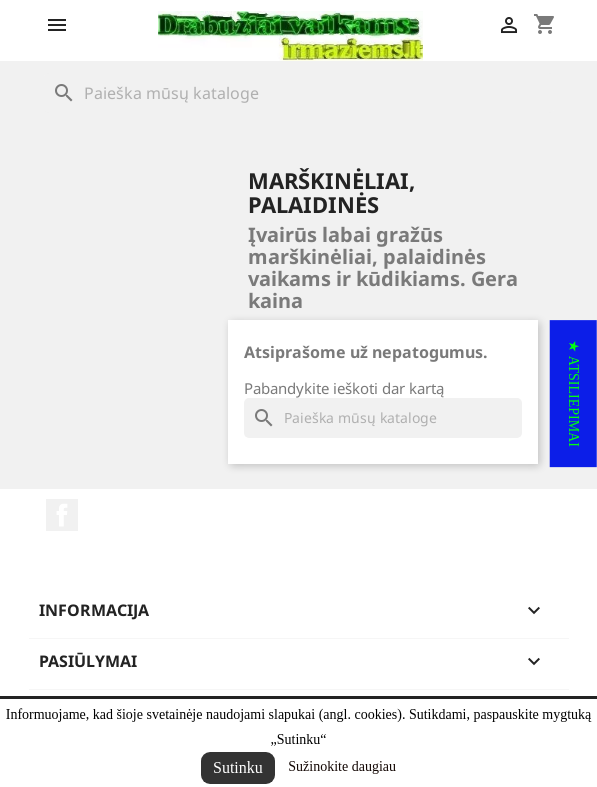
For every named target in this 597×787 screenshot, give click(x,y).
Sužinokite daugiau (342, 766)
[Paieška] (299, 93)
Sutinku (238, 767)
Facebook (62, 515)
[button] (573, 393)
